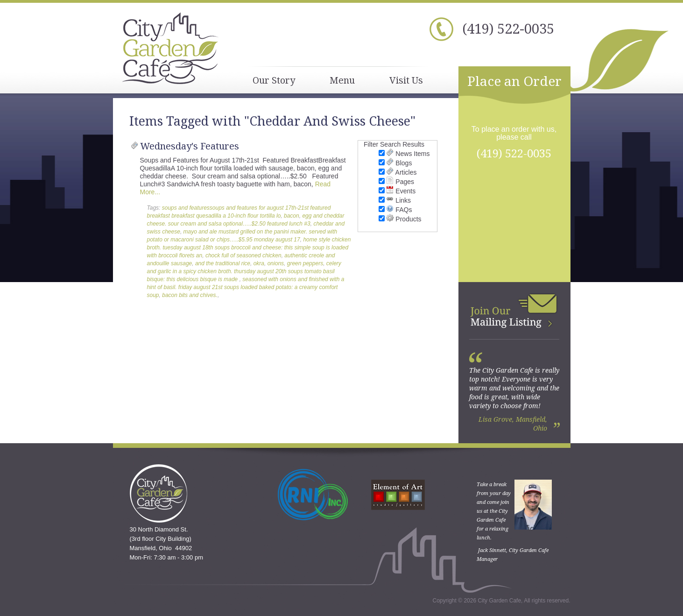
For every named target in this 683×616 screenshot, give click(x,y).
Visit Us (406, 80)
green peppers (305, 263)
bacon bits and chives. (190, 295)
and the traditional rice (223, 263)
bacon (292, 216)
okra (259, 263)
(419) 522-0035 (508, 28)
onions (276, 263)
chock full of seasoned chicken (243, 255)
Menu (342, 80)
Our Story (274, 80)
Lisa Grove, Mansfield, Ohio (513, 424)
